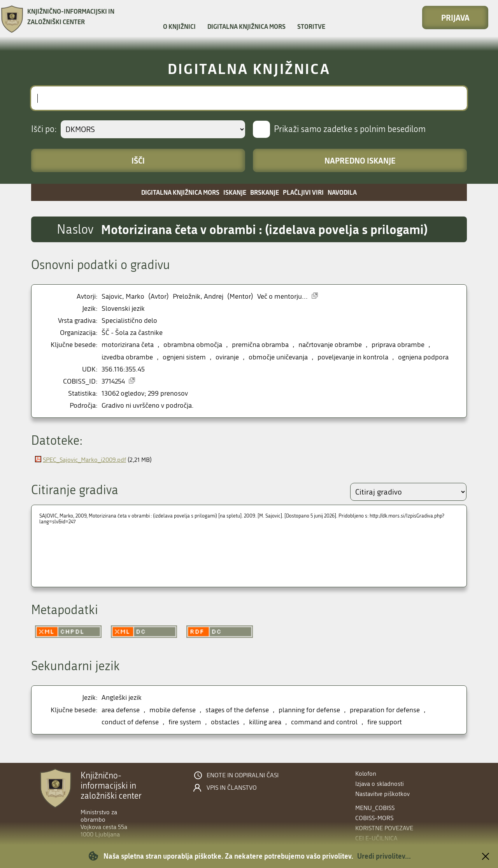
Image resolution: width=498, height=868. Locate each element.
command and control (324, 722)
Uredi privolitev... (384, 856)
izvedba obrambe (127, 357)
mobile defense (173, 710)
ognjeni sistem (184, 357)
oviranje (227, 357)
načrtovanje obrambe (330, 345)
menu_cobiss (375, 808)
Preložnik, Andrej (198, 297)
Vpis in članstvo (232, 788)
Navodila (342, 192)
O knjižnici (179, 26)
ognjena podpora (423, 357)
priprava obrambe (398, 345)
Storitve (311, 26)
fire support (385, 722)
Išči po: (44, 129)
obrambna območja (193, 345)
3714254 (113, 381)
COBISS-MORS (374, 818)
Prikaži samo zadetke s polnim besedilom (350, 129)
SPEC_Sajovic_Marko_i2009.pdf (84, 460)
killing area (265, 722)
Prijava (455, 18)
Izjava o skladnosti (380, 784)
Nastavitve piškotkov (382, 794)
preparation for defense (385, 710)
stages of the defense (237, 710)
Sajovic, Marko (123, 297)
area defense (121, 710)
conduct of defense (130, 722)
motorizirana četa (128, 345)
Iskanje (235, 192)
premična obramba (260, 345)
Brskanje (265, 192)
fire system (185, 722)
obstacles (225, 722)
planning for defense (309, 710)
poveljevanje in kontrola (353, 357)
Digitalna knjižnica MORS (246, 26)
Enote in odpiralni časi (243, 775)
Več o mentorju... (282, 297)
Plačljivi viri (303, 192)
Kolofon (366, 774)
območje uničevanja (278, 357)
